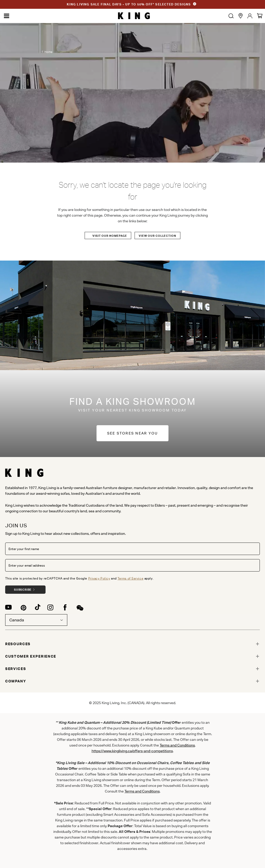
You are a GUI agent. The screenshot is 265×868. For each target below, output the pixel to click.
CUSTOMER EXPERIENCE (31, 656)
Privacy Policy (99, 578)
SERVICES (16, 669)
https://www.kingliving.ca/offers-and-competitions (132, 751)
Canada (36, 620)
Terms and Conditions (142, 791)
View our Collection (157, 236)
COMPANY (16, 681)
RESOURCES (18, 644)
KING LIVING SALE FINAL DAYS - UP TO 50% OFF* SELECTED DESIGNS (129, 4)
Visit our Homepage (110, 236)
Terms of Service (130, 578)
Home (48, 52)
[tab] (132, 644)
